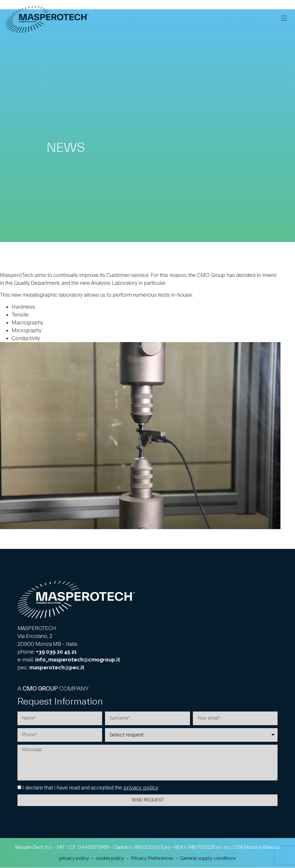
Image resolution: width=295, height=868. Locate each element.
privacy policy (141, 788)
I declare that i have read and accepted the (90, 788)
